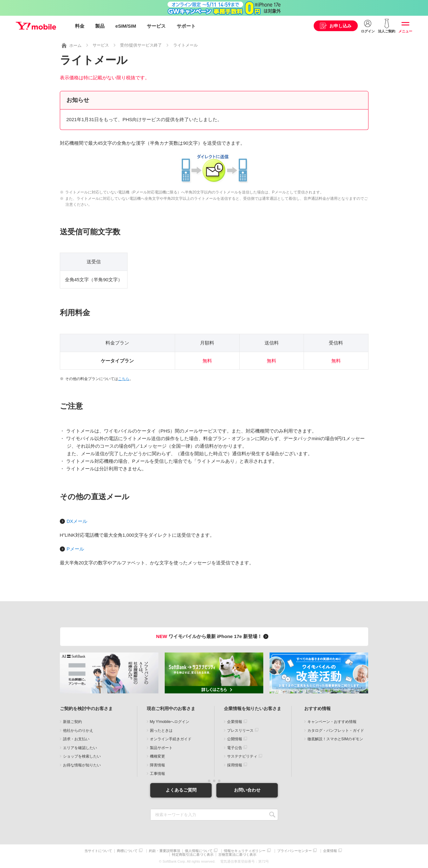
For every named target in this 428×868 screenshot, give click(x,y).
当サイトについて (98, 851)
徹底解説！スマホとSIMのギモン (335, 739)
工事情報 (157, 774)
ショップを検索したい (82, 756)
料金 (80, 26)
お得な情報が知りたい (82, 765)
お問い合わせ (247, 790)
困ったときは (161, 730)
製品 (100, 26)
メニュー (405, 31)
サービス (156, 26)
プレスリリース (240, 730)
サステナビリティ (242, 756)
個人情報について (199, 851)
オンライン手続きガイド (171, 739)
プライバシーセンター (294, 851)
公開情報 (235, 739)
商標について (127, 851)
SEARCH (273, 815)
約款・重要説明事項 (165, 851)
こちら (124, 379)
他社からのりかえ (78, 730)
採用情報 (235, 765)
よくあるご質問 (181, 790)
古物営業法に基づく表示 (237, 855)
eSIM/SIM (126, 26)
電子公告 (235, 748)
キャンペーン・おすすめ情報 (332, 722)
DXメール (77, 521)
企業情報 (235, 722)
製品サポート (161, 748)
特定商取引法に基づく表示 (193, 855)
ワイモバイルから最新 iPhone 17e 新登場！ (213, 636)
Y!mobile (36, 26)
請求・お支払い (76, 739)
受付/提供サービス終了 (141, 45)
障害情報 (157, 765)
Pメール (75, 549)
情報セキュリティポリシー (245, 851)
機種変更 (157, 756)
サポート (186, 26)
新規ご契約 (72, 722)
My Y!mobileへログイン (170, 722)
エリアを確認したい (80, 748)
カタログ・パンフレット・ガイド (336, 730)
